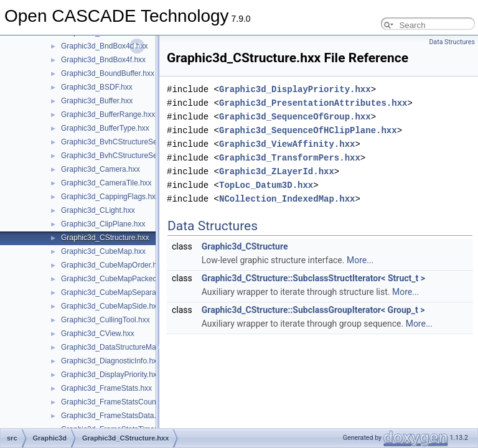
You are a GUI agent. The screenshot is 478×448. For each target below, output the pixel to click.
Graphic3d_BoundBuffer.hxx (108, 73)
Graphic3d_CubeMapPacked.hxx (116, 279)
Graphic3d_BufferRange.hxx (108, 114)
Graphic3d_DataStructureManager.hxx (125, 347)
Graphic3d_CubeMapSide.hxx (111, 306)
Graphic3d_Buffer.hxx (97, 101)
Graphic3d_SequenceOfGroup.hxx (295, 117)
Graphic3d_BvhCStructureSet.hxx (117, 142)
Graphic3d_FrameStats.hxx (106, 388)
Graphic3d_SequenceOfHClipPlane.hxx (308, 130)
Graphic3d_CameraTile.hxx (106, 183)
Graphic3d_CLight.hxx (98, 210)
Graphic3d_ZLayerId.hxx (277, 171)
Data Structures (452, 42)
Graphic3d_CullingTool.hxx (105, 320)
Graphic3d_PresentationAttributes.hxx (313, 103)
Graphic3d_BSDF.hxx (97, 87)
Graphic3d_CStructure (245, 246)
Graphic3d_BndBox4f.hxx (103, 60)
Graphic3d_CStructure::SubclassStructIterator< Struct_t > (313, 278)
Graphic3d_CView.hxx (98, 334)
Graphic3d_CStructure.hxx (105, 238)
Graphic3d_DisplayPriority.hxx (111, 375)
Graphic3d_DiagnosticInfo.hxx (111, 361)
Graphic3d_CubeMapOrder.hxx (113, 265)
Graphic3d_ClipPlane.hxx (103, 224)
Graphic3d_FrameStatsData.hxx (114, 416)
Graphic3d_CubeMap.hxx (103, 251)
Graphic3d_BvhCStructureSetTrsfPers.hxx (131, 156)
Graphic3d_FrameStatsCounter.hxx (119, 402)
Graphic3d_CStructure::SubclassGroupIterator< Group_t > (313, 310)
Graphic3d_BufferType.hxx (105, 128)
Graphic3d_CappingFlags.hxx (110, 197)
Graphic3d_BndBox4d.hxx (104, 46)
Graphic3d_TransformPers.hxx (290, 158)
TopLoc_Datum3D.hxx (266, 185)
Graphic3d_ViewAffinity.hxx (287, 144)
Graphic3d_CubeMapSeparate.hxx (119, 292)
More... (360, 260)
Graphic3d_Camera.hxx (101, 169)
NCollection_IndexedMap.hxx (287, 199)
